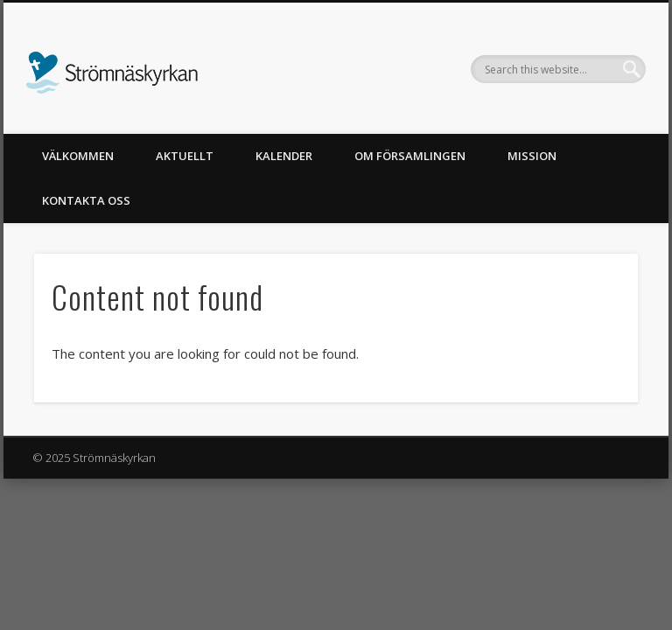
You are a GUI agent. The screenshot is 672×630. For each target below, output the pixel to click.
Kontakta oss (86, 200)
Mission (532, 156)
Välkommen (78, 156)
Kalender (284, 156)
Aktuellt (185, 156)
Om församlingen (410, 156)
